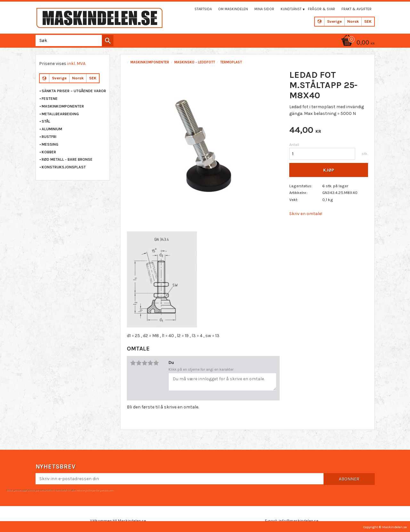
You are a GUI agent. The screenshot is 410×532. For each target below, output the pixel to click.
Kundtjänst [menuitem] (291, 9)
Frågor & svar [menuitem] (321, 9)
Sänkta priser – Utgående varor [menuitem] (74, 91)
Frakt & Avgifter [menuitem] (357, 9)
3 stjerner (144, 363)
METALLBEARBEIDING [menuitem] (60, 114)
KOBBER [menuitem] (49, 152)
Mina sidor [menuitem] (264, 9)
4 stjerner (150, 363)
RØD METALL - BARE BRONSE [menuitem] (67, 159)
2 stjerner (139, 363)
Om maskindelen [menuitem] (233, 9)
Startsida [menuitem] (203, 9)
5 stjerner (156, 363)
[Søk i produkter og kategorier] (73, 40)
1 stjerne (133, 363)
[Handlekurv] (357, 43)
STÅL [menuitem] (46, 121)
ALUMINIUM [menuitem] (52, 129)
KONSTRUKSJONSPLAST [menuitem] (64, 167)
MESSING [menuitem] (50, 144)
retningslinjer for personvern (95, 489)
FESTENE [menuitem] (50, 99)
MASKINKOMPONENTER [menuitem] (63, 106)
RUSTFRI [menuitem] (49, 137)
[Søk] (108, 41)
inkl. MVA (76, 64)
